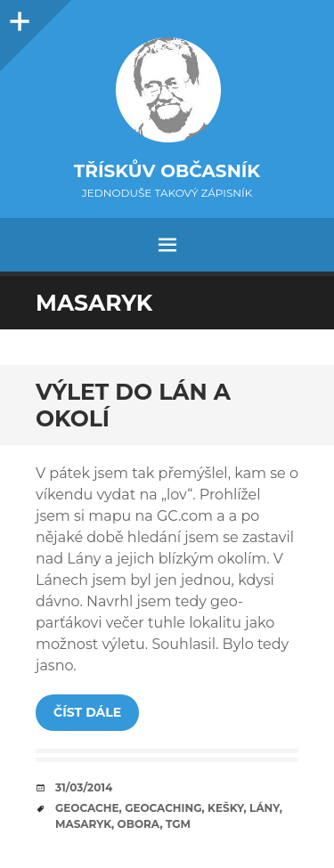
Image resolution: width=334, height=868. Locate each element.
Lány (265, 808)
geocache (87, 808)
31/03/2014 (84, 787)
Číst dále (87, 712)
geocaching (163, 808)
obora (139, 824)
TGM (178, 824)
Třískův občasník (167, 171)
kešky (225, 808)
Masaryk (83, 824)
